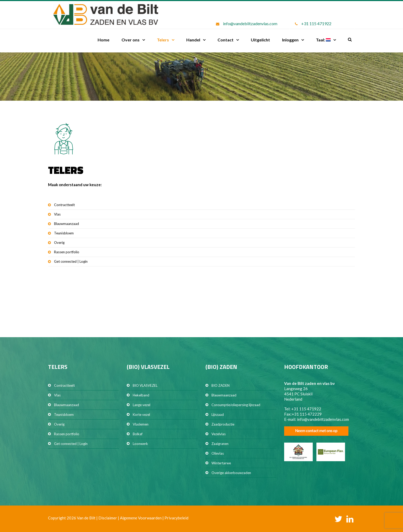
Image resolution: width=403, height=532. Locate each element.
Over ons (131, 40)
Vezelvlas (219, 434)
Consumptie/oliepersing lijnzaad (236, 405)
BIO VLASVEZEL (145, 385)
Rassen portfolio (67, 252)
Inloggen (290, 40)
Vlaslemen (141, 424)
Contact (226, 40)
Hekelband (141, 395)
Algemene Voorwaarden (141, 518)
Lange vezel (142, 405)
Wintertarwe (221, 463)
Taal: (323, 40)
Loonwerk (140, 444)
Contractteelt (64, 205)
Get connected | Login (71, 261)
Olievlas (218, 453)
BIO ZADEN (221, 385)
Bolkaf (138, 434)
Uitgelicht (260, 40)
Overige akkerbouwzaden (231, 473)
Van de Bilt (86, 518)
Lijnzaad (218, 415)
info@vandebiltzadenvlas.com (250, 23)
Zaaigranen (220, 444)
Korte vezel (141, 415)
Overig (59, 243)
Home (104, 40)
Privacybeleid (176, 518)
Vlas (57, 214)
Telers (163, 40)
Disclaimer (108, 518)
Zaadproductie (223, 424)
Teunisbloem (64, 233)
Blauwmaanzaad (67, 224)
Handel (193, 40)
